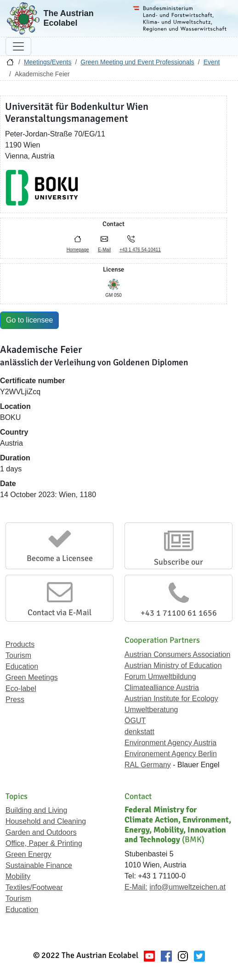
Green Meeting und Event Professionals (137, 62)
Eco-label (21, 688)
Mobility (18, 876)
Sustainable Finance (39, 865)
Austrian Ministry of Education (173, 666)
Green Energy (28, 854)
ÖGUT (135, 721)
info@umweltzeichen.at (187, 887)
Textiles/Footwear (34, 887)
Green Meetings (32, 677)
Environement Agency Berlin (171, 754)
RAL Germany (148, 765)
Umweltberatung (151, 710)
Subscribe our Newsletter (178, 567)
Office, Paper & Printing (44, 843)
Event (212, 62)
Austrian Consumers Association (177, 654)
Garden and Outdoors (41, 832)
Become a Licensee (60, 558)
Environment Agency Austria (170, 743)
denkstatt (139, 732)
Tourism (18, 655)
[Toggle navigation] (18, 46)
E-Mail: (136, 887)
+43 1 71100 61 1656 (179, 613)
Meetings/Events (48, 62)
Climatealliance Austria (162, 688)
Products (20, 644)
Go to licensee (29, 320)
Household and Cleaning (46, 821)
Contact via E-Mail (59, 612)
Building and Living (36, 810)
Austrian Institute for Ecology (171, 699)
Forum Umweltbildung (160, 677)
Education (22, 666)
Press (15, 700)
